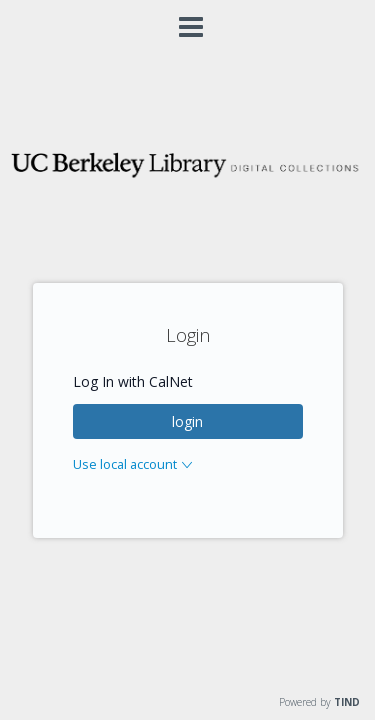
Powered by (319, 702)
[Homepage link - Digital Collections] (187, 175)
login (187, 421)
